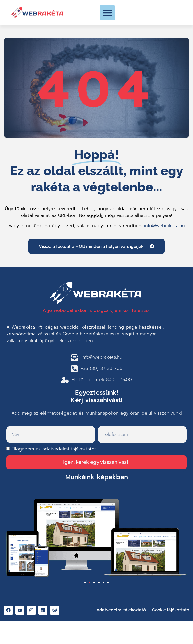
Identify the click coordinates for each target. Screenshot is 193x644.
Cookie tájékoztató (171, 610)
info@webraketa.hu (164, 226)
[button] (107, 13)
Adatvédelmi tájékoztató (121, 610)
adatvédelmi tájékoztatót (69, 449)
